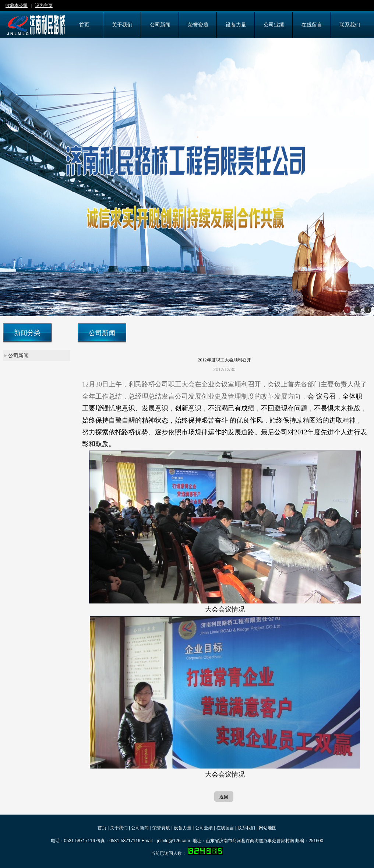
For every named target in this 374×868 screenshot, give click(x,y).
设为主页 (44, 6)
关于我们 (119, 828)
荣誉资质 (161, 828)
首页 (102, 828)
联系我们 (246, 828)
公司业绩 (204, 828)
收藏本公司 (17, 6)
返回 (224, 797)
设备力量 (183, 828)
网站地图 (268, 828)
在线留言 (225, 828)
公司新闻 (18, 356)
